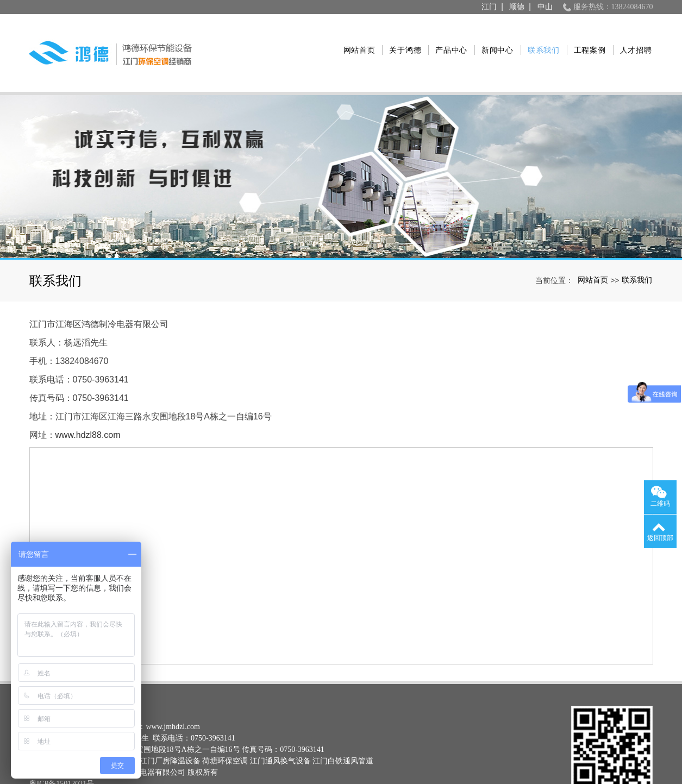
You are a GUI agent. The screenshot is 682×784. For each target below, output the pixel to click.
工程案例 (584, 37)
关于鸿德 (400, 37)
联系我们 (538, 37)
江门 (489, 7)
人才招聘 (630, 37)
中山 (545, 7)
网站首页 (353, 37)
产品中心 (445, 37)
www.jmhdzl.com (173, 696)
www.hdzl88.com (88, 404)
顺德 (517, 7)
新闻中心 (492, 37)
